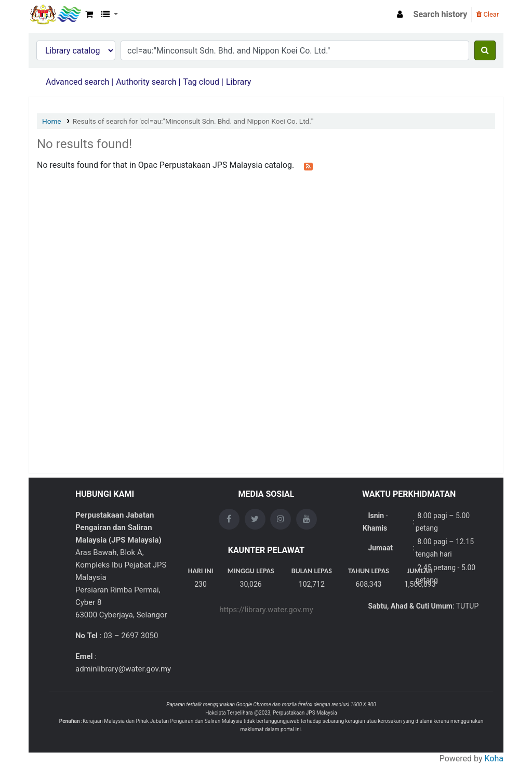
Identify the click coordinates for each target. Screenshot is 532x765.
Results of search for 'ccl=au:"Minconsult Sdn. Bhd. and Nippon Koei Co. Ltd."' (193, 121)
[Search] (485, 50)
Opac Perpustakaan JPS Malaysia (55, 15)
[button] (89, 15)
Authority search (146, 82)
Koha (494, 759)
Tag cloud (201, 82)
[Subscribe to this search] (308, 166)
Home (52, 121)
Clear (488, 14)
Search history (441, 14)
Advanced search (77, 82)
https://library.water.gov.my (266, 610)
